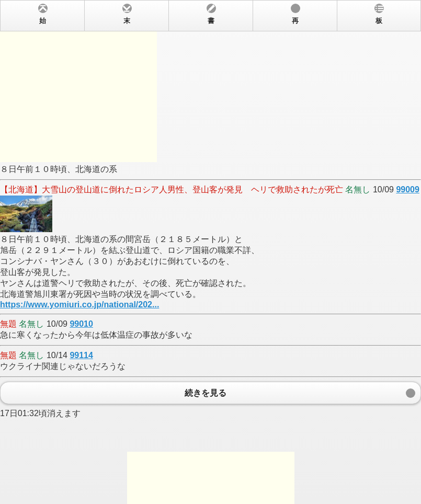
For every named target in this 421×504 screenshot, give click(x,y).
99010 (81, 324)
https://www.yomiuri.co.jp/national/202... (79, 305)
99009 (408, 190)
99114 (81, 355)
